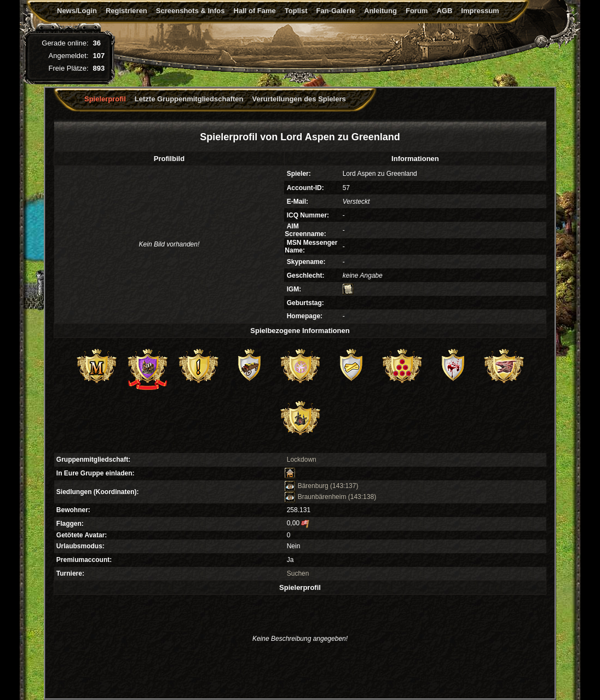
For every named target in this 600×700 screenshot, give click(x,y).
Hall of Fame (255, 11)
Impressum (480, 11)
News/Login (77, 11)
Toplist (296, 11)
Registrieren (126, 11)
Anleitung (380, 11)
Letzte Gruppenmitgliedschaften (189, 99)
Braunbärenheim (315, 497)
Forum (417, 11)
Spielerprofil (105, 99)
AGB (444, 11)
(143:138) (362, 497)
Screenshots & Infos (191, 11)
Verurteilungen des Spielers (299, 99)
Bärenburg (306, 486)
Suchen (298, 573)
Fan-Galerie (336, 11)
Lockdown (302, 460)
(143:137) (344, 486)
